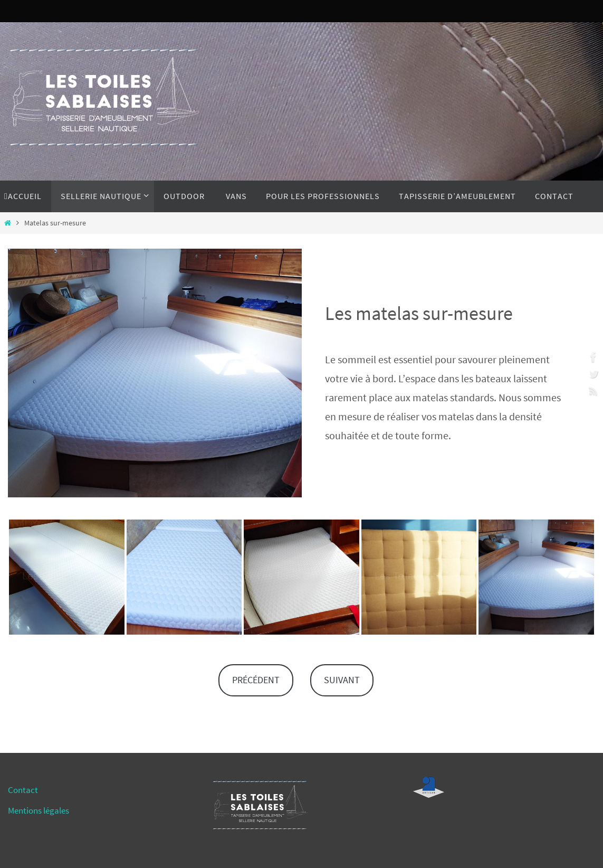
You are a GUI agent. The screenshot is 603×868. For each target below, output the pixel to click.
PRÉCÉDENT (256, 680)
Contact (23, 790)
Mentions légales (39, 810)
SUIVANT (342, 680)
